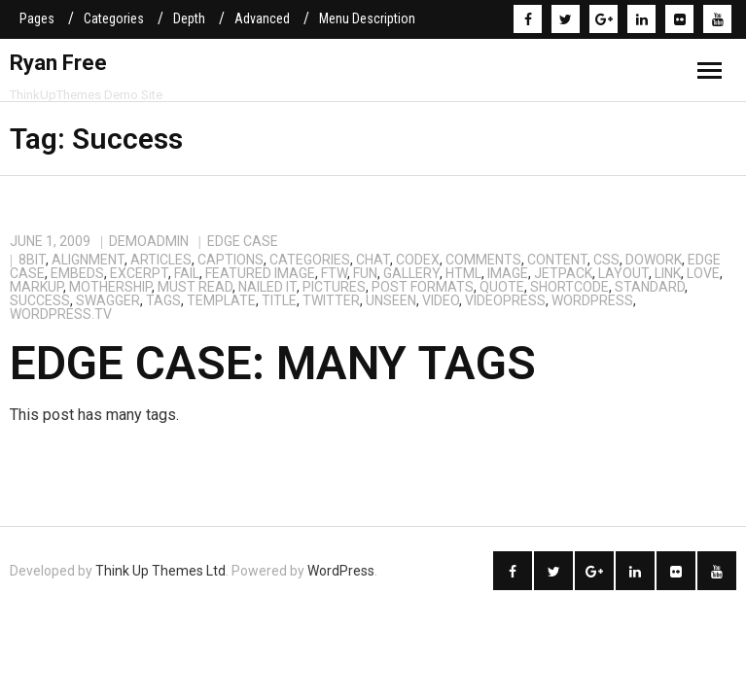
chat (373, 260)
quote (502, 287)
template (221, 300)
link (668, 273)
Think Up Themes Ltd (160, 571)
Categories (114, 18)
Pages (37, 18)
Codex (418, 260)
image (508, 273)
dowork (654, 260)
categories (310, 260)
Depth (189, 18)
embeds (77, 273)
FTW (334, 273)
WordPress (592, 300)
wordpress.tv (61, 314)
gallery (411, 273)
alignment (88, 260)
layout (623, 273)
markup (36, 287)
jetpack (563, 273)
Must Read (195, 287)
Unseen (391, 300)
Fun (365, 273)
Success (40, 300)
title (279, 300)
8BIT (32, 260)
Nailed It (267, 287)
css (606, 260)
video (441, 300)
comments (483, 260)
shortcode (569, 287)
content (557, 260)
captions (231, 260)
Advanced (262, 18)
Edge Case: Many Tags (273, 363)
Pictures (334, 287)
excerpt (139, 273)
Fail (187, 273)
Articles (161, 260)
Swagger (108, 300)
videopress (505, 300)
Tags (163, 300)
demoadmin (149, 241)
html (463, 273)
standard (650, 287)
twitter (331, 300)
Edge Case (243, 241)
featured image (260, 273)
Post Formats (423, 287)
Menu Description (367, 18)
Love (703, 273)
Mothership (110, 287)
